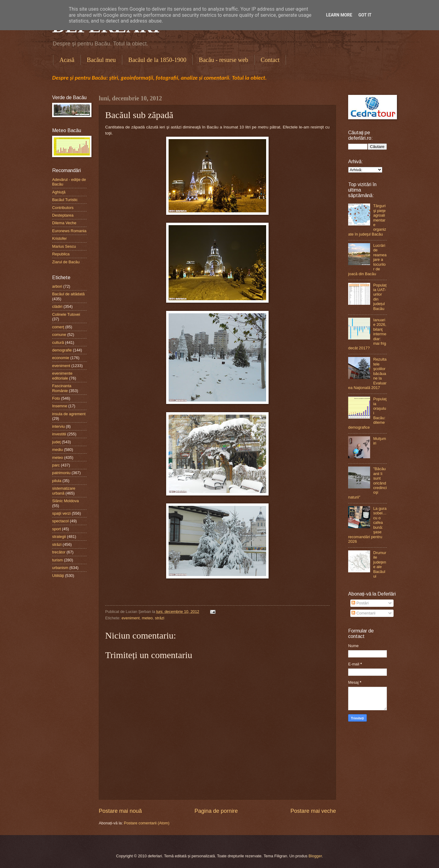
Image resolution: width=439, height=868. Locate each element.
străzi (160, 618)
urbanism (60, 568)
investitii (59, 434)
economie (61, 358)
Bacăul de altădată (68, 294)
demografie (62, 350)
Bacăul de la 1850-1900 (157, 60)
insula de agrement (69, 414)
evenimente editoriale (62, 376)
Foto (56, 398)
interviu (59, 426)
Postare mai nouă (120, 811)
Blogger (315, 856)
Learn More (339, 15)
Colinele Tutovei (66, 314)
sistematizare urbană (64, 491)
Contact (270, 60)
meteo (147, 618)
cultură (58, 342)
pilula (57, 481)
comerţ (58, 327)
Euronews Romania (69, 231)
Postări (360, 603)
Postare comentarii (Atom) (147, 823)
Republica (61, 254)
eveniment (131, 618)
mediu (57, 450)
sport (57, 529)
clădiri (57, 306)
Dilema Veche (64, 223)
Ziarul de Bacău (66, 262)
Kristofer (59, 238)
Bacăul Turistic (65, 200)
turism (57, 560)
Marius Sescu (64, 246)
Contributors (63, 208)
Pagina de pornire (216, 811)
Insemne (60, 406)
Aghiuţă (59, 192)
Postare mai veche (313, 811)
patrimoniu (61, 473)
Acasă (67, 60)
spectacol (60, 521)
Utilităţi (58, 576)
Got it (365, 15)
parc (56, 465)
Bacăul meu (101, 60)
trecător (59, 552)
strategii (59, 537)
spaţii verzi (61, 513)
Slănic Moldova (65, 501)
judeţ (56, 442)
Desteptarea (63, 215)
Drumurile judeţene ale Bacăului (380, 564)
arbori (57, 286)
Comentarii (363, 613)
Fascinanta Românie (62, 388)
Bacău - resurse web (223, 60)
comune (59, 335)
